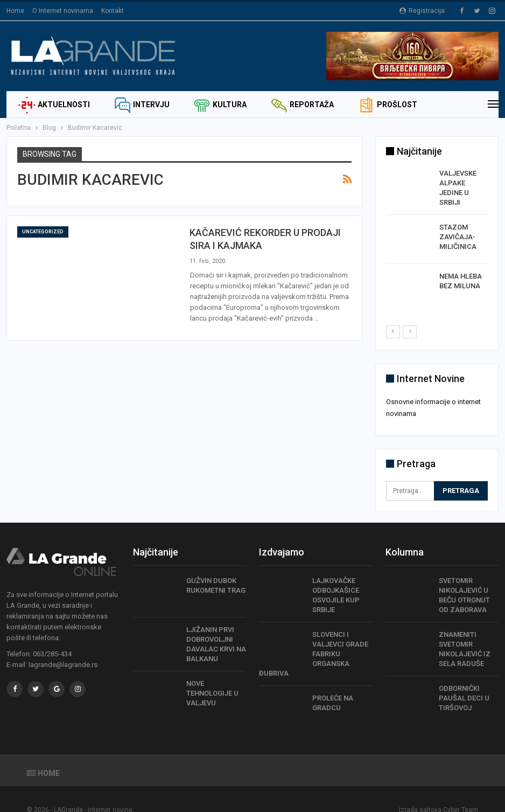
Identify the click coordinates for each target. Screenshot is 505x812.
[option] (437, 239)
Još (365, 105)
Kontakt (113, 11)
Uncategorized (43, 232)
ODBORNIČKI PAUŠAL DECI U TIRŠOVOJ (464, 683)
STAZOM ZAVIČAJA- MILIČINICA (458, 237)
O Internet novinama (63, 11)
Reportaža (302, 105)
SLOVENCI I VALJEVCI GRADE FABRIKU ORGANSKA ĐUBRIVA (314, 639)
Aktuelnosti (54, 105)
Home (15, 11)
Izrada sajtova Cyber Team (439, 795)
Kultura (220, 105)
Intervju (142, 105)
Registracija (422, 11)
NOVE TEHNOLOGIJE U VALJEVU (212, 679)
